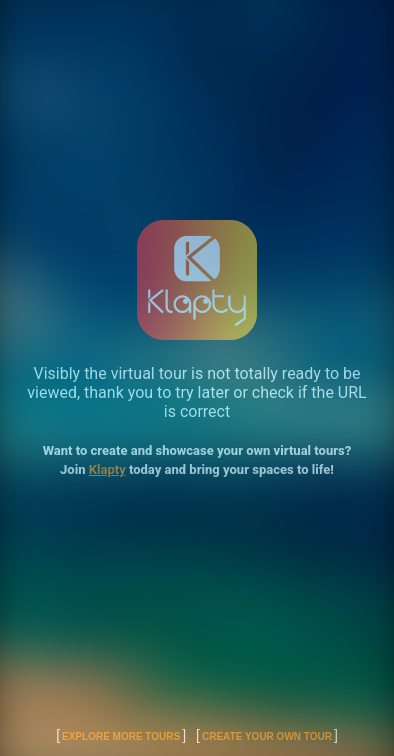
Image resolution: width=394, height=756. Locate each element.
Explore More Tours (121, 736)
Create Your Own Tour (267, 736)
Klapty (107, 469)
